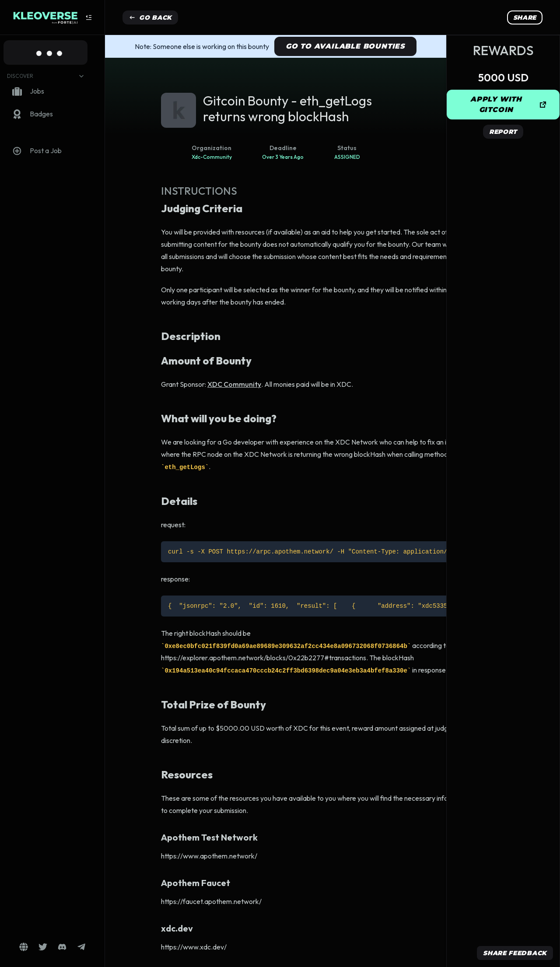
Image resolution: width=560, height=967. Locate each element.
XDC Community (234, 384)
